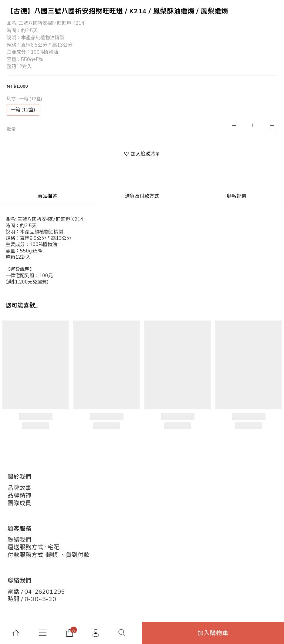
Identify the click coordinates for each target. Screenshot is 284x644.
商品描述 (48, 196)
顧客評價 (237, 196)
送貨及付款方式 (142, 196)
